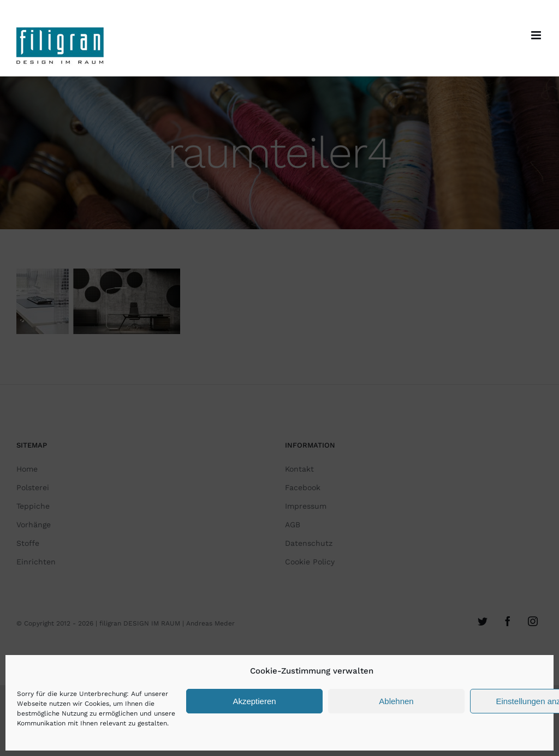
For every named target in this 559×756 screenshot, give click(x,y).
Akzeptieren (254, 701)
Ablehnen (396, 701)
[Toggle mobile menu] (537, 35)
